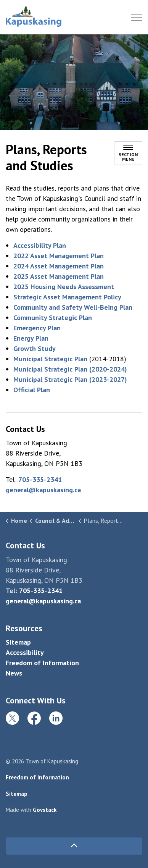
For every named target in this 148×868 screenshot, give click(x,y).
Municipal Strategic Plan (50, 359)
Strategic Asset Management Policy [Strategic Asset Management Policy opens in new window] (67, 297)
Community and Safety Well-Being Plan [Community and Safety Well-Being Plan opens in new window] (73, 307)
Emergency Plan (37, 328)
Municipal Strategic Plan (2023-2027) (70, 379)
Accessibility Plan (40, 245)
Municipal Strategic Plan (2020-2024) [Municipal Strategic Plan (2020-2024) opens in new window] (70, 369)
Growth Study (35, 348)
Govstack (45, 810)
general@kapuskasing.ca (43, 490)
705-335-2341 (40, 479)
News (14, 673)
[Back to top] (74, 846)
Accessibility (25, 652)
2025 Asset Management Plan (59, 276)
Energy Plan (31, 338)
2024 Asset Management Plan (59, 266)
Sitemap (18, 642)
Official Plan (32, 390)
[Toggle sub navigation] (128, 153)
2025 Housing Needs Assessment (64, 287)
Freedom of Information (42, 663)
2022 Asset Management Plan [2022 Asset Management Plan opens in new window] (59, 256)
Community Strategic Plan (53, 318)
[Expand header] (137, 17)
